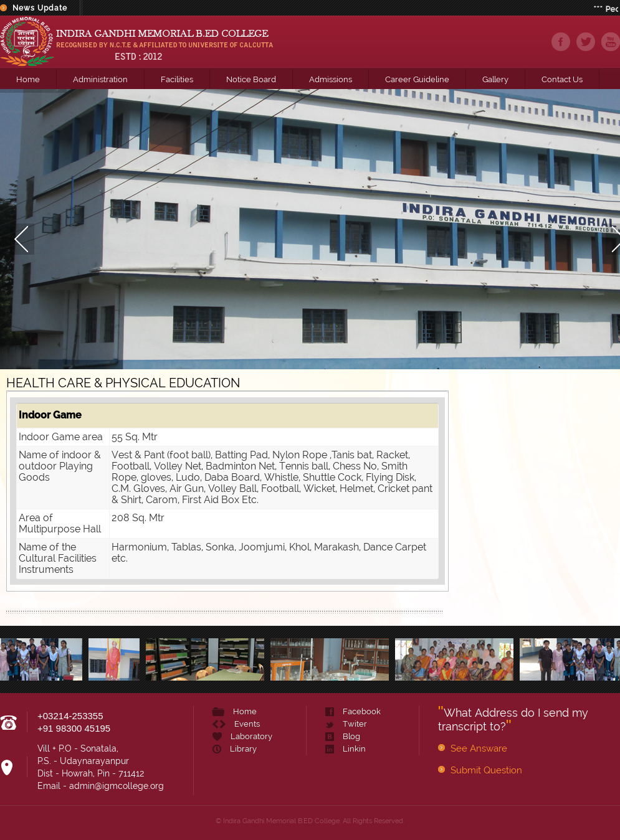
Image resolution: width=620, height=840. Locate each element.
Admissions (331, 79)
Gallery (495, 79)
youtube (611, 42)
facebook (561, 42)
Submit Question (486, 770)
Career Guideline (417, 79)
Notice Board (251, 79)
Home (28, 79)
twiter (586, 42)
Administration (100, 79)
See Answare (479, 748)
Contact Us (562, 79)
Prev (12, 229)
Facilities (177, 79)
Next (608, 229)
